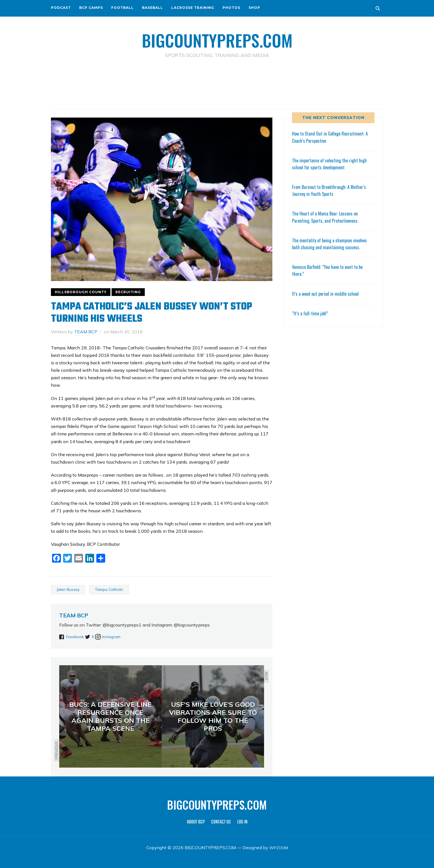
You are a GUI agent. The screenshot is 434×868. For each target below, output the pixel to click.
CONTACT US (221, 822)
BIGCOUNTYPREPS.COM (217, 39)
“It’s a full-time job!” (311, 313)
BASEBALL (153, 8)
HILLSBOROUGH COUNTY (81, 292)
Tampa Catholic (109, 589)
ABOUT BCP (196, 822)
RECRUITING (128, 292)
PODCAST (61, 8)
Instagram (123, 636)
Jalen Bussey (68, 589)
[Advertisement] (217, 83)
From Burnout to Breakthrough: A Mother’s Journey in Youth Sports (332, 190)
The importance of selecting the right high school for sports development (332, 164)
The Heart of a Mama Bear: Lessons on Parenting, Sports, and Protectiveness (328, 217)
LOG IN (242, 822)
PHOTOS (231, 8)
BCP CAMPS (91, 8)
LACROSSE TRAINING (193, 8)
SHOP (254, 8)
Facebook (76, 636)
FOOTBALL (122, 8)
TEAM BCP (86, 332)
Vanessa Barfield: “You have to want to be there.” (330, 270)
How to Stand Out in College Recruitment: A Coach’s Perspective (333, 137)
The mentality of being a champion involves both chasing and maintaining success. (332, 244)
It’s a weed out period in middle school (327, 293)
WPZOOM (279, 848)
